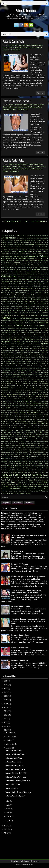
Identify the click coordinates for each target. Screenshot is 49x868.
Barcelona (44, 258)
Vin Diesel (19, 487)
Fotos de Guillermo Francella (17, 101)
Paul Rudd (37, 421)
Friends (36, 326)
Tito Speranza (43, 472)
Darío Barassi (9, 297)
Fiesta (21, 321)
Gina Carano (29, 330)
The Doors (4, 472)
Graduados (4, 333)
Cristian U (45, 290)
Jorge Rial (17, 357)
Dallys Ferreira (18, 295)
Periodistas (5, 426)
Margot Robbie (23, 383)
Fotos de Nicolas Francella (15, 769)
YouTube (42, 491)
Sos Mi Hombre (43, 461)
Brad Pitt (15, 265)
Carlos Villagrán (25, 272)
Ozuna (3, 417)
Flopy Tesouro (38, 321)
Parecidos (45, 419)
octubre (9, 740)
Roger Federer (5, 448)
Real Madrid (33, 437)
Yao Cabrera (34, 491)
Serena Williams (32, 454)
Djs (2, 304)
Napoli (3, 406)
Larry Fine (15, 370)
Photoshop (17, 428)
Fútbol (41, 326)
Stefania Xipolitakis (26, 463)
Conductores (30, 288)
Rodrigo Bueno (30, 445)
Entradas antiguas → (39, 221)
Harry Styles (14, 337)
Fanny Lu (15, 318)
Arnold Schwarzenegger (36, 251)
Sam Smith (44, 450)
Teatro (14, 169)
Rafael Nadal (21, 434)
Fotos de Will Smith (13, 785)
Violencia (26, 487)
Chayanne (40, 279)
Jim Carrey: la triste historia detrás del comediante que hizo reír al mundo (26, 592)
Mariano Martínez (19, 388)
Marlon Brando (14, 390)
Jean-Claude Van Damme (22, 350)
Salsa (34, 450)
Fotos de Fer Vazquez (20, 564)
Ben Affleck (44, 260)
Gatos (25, 328)
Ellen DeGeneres (35, 306)
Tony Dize (45, 478)
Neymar (23, 408)
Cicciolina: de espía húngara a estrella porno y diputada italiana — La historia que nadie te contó (29, 621)
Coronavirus (10, 290)
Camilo (23, 270)
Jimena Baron (11, 355)
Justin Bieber (24, 359)
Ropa (42, 448)
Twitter (36, 480)
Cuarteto (21, 293)
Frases (31, 326)
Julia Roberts (34, 357)
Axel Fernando (14, 256)
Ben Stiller (5, 263)
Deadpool (4, 299)
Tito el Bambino (33, 472)
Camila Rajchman (15, 270)
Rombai (19, 448)
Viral (35, 487)
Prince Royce (16, 432)
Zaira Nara (8, 493)
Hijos (46, 337)
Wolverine (41, 489)
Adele (27, 238)
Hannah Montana (34, 335)
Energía (9, 310)
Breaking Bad (36, 265)
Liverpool (45, 372)
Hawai (20, 337)
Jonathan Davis (9, 357)
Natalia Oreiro (31, 406)
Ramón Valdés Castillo (41, 434)
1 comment (14, 171)
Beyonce (11, 263)
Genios (32, 328)
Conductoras (20, 288)
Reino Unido (31, 439)
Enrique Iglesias (26, 310)
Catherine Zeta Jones (41, 274)
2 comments (15, 50)
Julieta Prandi (5, 359)
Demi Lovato (12, 299)
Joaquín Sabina (39, 355)
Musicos (35, 403)
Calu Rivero (38, 267)
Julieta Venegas (15, 359)
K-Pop (41, 359)
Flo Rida (30, 321)
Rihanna (24, 443)
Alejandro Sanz (14, 240)
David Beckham (19, 297)
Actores (12, 105)
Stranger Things (12, 465)
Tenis (25, 470)
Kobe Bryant (12, 366)
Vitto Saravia (5, 489)
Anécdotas (35, 247)
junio (8, 805)
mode (22, 401)
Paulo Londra (24, 423)
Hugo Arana (5, 344)
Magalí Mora (26, 379)
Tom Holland (38, 478)
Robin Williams (17, 445)
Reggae (11, 439)
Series (10, 457)
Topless (9, 480)
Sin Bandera (35, 459)
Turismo (22, 480)
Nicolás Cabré (44, 408)
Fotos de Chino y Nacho (20, 635)
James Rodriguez (43, 348)
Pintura (31, 428)
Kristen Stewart (21, 366)
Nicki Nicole (30, 408)
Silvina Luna (26, 459)
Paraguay (39, 419)
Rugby (46, 448)
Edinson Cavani (25, 304)
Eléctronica (26, 306)
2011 (6, 829)
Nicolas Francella (24, 107)
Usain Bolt (21, 482)
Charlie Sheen (17, 279)
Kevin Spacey (22, 364)
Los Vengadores (23, 375)
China (20, 282)
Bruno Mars (16, 267)
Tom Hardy (31, 478)
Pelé (39, 423)
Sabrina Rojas (28, 450)
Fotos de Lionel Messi (20, 661)
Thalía (37, 470)
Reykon (23, 441)
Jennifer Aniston (34, 350)
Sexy (44, 166)
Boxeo (10, 265)
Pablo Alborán (10, 417)
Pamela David (11, 419)
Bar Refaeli (31, 258)
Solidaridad (35, 461)
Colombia (38, 286)
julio (8, 801)
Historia (19, 339)
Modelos (39, 166)
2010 (6, 833)
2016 (6, 719)
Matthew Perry (37, 392)
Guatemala (31, 333)
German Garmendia (11, 330)
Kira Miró (42, 364)
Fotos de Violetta (12, 788)
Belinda (32, 260)
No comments (23, 109)
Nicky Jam (36, 408)
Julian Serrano (43, 357)
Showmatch (7, 169)
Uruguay (14, 482)
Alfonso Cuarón (19, 242)
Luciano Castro (16, 377)
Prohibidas (24, 432)
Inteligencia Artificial (8, 346)
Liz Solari (4, 375)
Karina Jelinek (6, 361)
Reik (24, 439)
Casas (22, 274)
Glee (34, 330)
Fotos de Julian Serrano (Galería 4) (18, 792)
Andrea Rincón (16, 247)
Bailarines (11, 258)
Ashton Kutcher (14, 254)
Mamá (18, 381)
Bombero (45, 263)
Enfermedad (16, 310)
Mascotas (4, 392)
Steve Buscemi (38, 463)
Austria (46, 254)
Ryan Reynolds (19, 450)
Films (26, 321)
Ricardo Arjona (30, 441)
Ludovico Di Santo (27, 377)
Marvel (45, 390)
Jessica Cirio (20, 353)
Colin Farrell (29, 286)
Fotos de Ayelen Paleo (13, 160)
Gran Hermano (14, 332)
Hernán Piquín (35, 337)
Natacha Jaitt (10, 406)
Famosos (36, 105)
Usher (27, 482)
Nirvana (36, 410)
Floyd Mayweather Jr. (31, 323)
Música (29, 403)
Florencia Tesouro (11, 323)
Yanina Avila (26, 491)
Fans (20, 318)
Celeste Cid (21, 277)
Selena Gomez (9, 454)
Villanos (14, 487)
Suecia (20, 465)
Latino (21, 370)
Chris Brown (37, 282)
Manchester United (26, 381)
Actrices (12, 45)
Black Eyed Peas (25, 263)
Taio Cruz (20, 468)
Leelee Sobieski (37, 370)
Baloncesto (18, 258)
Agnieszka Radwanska (35, 238)
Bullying (26, 267)
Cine (19, 284)
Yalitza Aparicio (13, 491)
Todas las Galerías (9, 109)
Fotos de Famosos (26, 10)
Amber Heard (21, 245)
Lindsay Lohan (28, 372)
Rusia (3, 450)
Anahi (9, 247)
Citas (41, 284)
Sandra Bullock (6, 452)
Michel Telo (17, 399)
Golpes (46, 330)
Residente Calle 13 (15, 441)
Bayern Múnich (19, 260)
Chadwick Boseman (31, 277)
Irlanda (34, 346)
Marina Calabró (30, 388)
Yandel (20, 491)
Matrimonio (19, 392)
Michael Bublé (22, 397)
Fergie (46, 318)
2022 (27, 236)
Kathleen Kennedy (25, 361)
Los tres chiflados (13, 375)
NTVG (46, 412)
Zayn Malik (16, 493)
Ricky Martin (12, 443)
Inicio (27, 221)
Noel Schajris (5, 412)
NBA (43, 406)
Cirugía (36, 284)
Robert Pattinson (6, 445)
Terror (30, 470)
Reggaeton (18, 439)
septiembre (10, 744)
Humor (12, 344)
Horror (14, 342)
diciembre (10, 733)
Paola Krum (25, 419)
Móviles (7, 403)
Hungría (18, 344)
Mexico (17, 47)
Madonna (15, 379)
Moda (18, 401)
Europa (33, 313)
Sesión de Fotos (19, 457)
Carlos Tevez (15, 272)
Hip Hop (13, 339)
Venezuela (5, 484)
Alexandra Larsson (7, 242)
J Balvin (8, 348)
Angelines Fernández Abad (10, 249)
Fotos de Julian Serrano (21, 606)
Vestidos (12, 484)
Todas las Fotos (29, 47)
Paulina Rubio (15, 423)
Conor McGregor (39, 288)
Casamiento (16, 274)
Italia (43, 346)
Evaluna (38, 313)
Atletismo (23, 254)
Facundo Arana (25, 315)
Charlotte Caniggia (29, 279)
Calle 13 (32, 267)
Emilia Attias (44, 306)
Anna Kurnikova (30, 249)
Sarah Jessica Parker (27, 452)
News (19, 408)
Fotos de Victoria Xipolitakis (16, 777)
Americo (27, 245)
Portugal (27, 430)
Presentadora (43, 430)
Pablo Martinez (38, 417)
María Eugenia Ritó (12, 386)
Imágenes (37, 344)
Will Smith (30, 489)
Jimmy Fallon (20, 355)
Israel (38, 346)
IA (22, 344)
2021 (6, 700)
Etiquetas (18, 503)
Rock (24, 445)
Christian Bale (6, 284)
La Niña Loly (28, 368)
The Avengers (44, 470)
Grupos (23, 332)
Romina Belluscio (27, 448)
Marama (42, 381)
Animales (21, 249)
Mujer (24, 403)
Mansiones (35, 381)
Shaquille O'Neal (42, 457)
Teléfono (15, 470)
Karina (46, 359)
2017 (15, 236)
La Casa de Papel (17, 368)
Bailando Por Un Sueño (35, 164)
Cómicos (13, 288)
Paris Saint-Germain (20, 421)
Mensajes (28, 394)
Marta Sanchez (25, 390)
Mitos (10, 401)
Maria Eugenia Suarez (27, 386)
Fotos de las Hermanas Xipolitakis (18, 781)
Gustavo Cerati (13, 335)
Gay (28, 328)
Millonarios (5, 401)
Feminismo (33, 318)
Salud (38, 450)
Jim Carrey (42, 353)
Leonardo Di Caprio (7, 372)
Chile (16, 282)
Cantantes (19, 45)
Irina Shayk (27, 346)
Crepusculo (27, 290)
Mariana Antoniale (42, 386)
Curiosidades (38, 293)
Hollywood (6, 341)
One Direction (19, 415)
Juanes (28, 357)
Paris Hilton (10, 421)
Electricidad (19, 306)
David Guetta (37, 297)
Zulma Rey (28, 493)
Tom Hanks (24, 478)
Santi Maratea (15, 452)
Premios (34, 430)
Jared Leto (11, 350)
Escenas (4, 313)
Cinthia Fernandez (28, 284)
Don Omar (7, 304)
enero (8, 820)
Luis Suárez (44, 377)
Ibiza (25, 344)
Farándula (25, 318)
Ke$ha (3, 364)
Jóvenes (23, 357)
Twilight (31, 480)
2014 (6, 726)
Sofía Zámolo (21, 461)
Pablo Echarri (19, 417)
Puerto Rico (39, 432)
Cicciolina (14, 284)
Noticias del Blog (33, 412)
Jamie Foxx (5, 350)
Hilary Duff (5, 339)
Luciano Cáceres (6, 377)
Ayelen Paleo (21, 164)
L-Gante (8, 368)
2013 (6, 236)
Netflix (9, 408)
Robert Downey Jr (42, 443)
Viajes (16, 484)
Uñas (46, 480)
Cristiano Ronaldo (7, 293)
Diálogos (4, 301)
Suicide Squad (43, 465)
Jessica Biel (12, 353)
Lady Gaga (36, 368)
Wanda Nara (22, 489)
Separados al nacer (20, 454)
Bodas (40, 263)
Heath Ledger (26, 337)
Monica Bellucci (38, 401)
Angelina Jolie (43, 247)
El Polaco (12, 306)
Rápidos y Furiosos (16, 437)
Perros (11, 426)
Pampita (19, 419)
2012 (6, 826)
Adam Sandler (20, 238)
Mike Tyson (24, 399)
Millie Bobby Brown (42, 399)
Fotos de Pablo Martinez (14, 762)
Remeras (39, 439)
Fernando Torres (6, 321)
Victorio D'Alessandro (38, 484)
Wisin (35, 489)
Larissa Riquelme (6, 370)
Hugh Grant (25, 342)
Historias (26, 339)
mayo (8, 809)
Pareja (3, 421)
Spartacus (4, 463)
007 (2, 236)
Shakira (34, 457)
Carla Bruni (44, 270)
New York (14, 408)
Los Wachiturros (32, 375)
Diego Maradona (26, 301)
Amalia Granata (11, 245)
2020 (23, 236)
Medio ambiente (6, 394)
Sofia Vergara (12, 461)
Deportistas (36, 299)
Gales (46, 326)
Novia (42, 412)
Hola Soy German (42, 339)
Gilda (22, 330)
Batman (12, 260)
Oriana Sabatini (38, 415)
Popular (6, 503)
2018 (19, 235)
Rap (9, 437)
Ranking (4, 437)
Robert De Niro (32, 443)
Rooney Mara (36, 448)
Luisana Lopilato (6, 379)
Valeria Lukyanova (36, 482)
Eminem (17, 308)
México (40, 394)
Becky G (27, 260)
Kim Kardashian (32, 364)
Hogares (33, 339)
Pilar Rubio (24, 428)
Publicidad (30, 432)
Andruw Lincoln (26, 247)
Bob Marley (34, 263)
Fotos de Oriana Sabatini (14, 766)
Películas (44, 423)
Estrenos (27, 313)
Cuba (26, 293)
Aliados (27, 242)
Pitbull (35, 428)
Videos (8, 487)
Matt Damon (27, 392)
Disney (45, 301)
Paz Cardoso (33, 423)
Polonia (11, 430)
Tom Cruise (17, 477)
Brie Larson (44, 265)
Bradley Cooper (23, 265)
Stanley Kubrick (13, 463)
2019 (6, 707)
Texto (33, 470)
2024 (31, 236)
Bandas (25, 258)
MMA (14, 401)
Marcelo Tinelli (12, 383)
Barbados (38, 258)
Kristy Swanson (32, 366)
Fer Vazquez (40, 318)
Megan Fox (15, 394)
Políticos (4, 430)
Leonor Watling (18, 372)
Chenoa (46, 279)
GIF (19, 330)
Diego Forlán (16, 301)
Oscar (46, 415)
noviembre (10, 737)
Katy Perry (44, 361)
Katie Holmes (36, 361)
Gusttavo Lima (23, 335)
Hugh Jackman (34, 342)
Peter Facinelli (28, 426)
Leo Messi (45, 370)
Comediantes (6, 288)
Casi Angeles (29, 274)
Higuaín (42, 337)
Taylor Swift (44, 468)
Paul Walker (44, 421)
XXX (6, 491)
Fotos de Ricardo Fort (20, 648)
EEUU (33, 304)
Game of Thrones (6, 328)
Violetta (31, 487)
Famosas (6, 47)
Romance (13, 448)
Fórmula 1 (12, 326)
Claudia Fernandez (14, 286)
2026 (39, 236)
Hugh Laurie (44, 342)
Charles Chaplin (43, 277)
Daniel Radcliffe (28, 295)
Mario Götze (40, 388)
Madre (20, 379)
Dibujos (9, 301)
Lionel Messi (37, 372)
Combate (45, 286)
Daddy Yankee (9, 295)
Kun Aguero (41, 366)
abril (8, 813)
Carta (11, 274)
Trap (14, 480)
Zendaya (22, 493)
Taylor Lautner (35, 468)
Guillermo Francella (10, 107)
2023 (6, 692)
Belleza (38, 260)
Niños (31, 410)
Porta (21, 430)
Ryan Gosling (10, 450)
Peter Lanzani (39, 426)
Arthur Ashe (5, 254)
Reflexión (5, 439)
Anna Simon (40, 249)
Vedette (5, 171)
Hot (34, 166)
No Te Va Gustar (43, 410)
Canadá (28, 269)
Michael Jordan (43, 397)
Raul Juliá (25, 437)
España (9, 313)
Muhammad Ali (17, 403)
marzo (8, 816)
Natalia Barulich (20, 406)
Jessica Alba (5, 353)
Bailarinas (6, 166)
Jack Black (14, 348)
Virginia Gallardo (43, 487)
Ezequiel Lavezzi (13, 315)
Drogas (18, 304)
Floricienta (20, 323)
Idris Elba (30, 344)
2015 (10, 236)
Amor (32, 245)
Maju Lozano (5, 381)
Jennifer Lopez (44, 350)
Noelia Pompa (14, 412)
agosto (9, 748)
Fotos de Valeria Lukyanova (15, 796)
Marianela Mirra (7, 388)
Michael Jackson (33, 396)
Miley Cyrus (32, 399)
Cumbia (30, 293)
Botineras (4, 265)
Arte (46, 251)
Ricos (18, 443)
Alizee (32, 242)
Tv (26, 480)
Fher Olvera (15, 321)
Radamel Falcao (12, 434)
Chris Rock (45, 282)
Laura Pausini (28, 370)
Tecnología (8, 470)
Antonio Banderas (13, 251)
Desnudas (44, 299)
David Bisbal (29, 297)
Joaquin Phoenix (29, 355)
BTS (22, 267)
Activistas (45, 236)
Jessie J (36, 353)
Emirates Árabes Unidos (27, 308)
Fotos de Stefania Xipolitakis (16, 773)
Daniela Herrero (38, 295)
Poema (46, 428)
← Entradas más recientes (12, 221)
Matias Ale (11, 392)
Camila (7, 270)
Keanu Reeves (12, 364)
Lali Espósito (44, 368)
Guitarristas (5, 335)
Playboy (41, 428)
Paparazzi (33, 419)
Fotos (12, 47)
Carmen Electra (37, 272)
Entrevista (35, 310)
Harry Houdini (5, 337)
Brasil (30, 265)
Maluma (12, 381)
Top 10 (4, 480)
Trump (18, 480)
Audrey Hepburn (31, 254)
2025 (35, 236)
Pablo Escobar (28, 417)
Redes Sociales (42, 437)
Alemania (23, 240)
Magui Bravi (44, 379)
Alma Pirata (39, 242)
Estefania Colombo (18, 313)
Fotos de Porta (17, 551)
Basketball (5, 260)
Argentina (18, 105)
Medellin (45, 392)
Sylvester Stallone (11, 468)
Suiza (3, 468)
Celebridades (28, 45)
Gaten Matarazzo (17, 328)
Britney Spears (6, 267)
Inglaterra (44, 344)
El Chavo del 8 (41, 304)
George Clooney (39, 328)
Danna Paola (38, 45)
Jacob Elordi (29, 348)
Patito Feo (30, 421)
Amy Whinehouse (40, 245)
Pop (21, 47)
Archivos (29, 503)
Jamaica (35, 348)
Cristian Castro (36, 290)
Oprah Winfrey (28, 415)
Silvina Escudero (16, 459)
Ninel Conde (26, 410)
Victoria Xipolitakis (25, 484)
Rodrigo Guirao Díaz (42, 445)
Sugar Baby (27, 465)
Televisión (20, 470)
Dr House (13, 304)
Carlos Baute (6, 272)
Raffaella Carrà (30, 434)
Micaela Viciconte (12, 397)
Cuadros (16, 293)
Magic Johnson (35, 379)
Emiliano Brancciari (7, 308)
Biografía (17, 263)
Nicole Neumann (17, 410)
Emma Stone (39, 308)
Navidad (38, 406)
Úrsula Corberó (6, 482)
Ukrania (42, 480)
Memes (21, 394)
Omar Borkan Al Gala (8, 415)
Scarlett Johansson (39, 452)
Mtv (11, 403)
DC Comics (45, 297)
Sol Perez (28, 461)
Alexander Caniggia (42, 240)
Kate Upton (15, 361)
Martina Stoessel (37, 390)
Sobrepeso (4, 461)
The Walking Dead (21, 472)
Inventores (19, 346)
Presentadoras (6, 432)
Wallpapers (14, 489)
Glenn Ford (40, 330)
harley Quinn (44, 335)
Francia (26, 326)
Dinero (34, 301)
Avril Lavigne (5, 256)
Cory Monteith (18, 290)
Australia (40, 254)
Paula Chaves (5, 423)
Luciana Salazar (43, 375)
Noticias (23, 412)
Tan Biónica (27, 468)
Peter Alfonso (18, 426)
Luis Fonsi (36, 377)
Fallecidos (35, 315)
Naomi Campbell (43, 403)
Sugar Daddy (35, 465)
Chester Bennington (7, 282)
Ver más (40, 93)
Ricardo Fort (39, 441)
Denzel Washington (23, 299)
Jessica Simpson (28, 353)
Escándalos (43, 310)
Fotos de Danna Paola (13, 41)
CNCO (22, 286)
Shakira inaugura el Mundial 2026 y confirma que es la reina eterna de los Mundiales (28, 578)
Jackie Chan (21, 348)
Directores (40, 301)
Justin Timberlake (34, 359)
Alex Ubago (31, 240)
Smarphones (44, 459)
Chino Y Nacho (28, 282)
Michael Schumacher (8, 399)
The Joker (11, 472)
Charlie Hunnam (6, 279)
